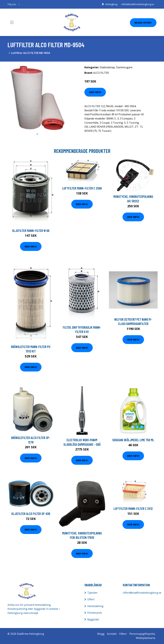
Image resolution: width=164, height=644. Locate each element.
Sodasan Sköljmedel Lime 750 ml (133, 440)
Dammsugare (124, 67)
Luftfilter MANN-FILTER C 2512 (133, 508)
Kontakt (112, 634)
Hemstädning (95, 606)
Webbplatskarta (146, 638)
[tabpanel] (37, 97)
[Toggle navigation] (12, 22)
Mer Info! (95, 92)
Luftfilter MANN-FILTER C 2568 (82, 188)
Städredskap (107, 67)
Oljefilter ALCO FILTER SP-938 (31, 514)
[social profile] (19, 4)
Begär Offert (143, 23)
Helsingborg (111, 4)
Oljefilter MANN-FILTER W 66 (31, 231)
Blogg (101, 634)
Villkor (123, 634)
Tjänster (92, 593)
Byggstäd (93, 619)
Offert (91, 599)
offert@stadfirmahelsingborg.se (138, 4)
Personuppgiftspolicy (142, 634)
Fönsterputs (95, 613)
